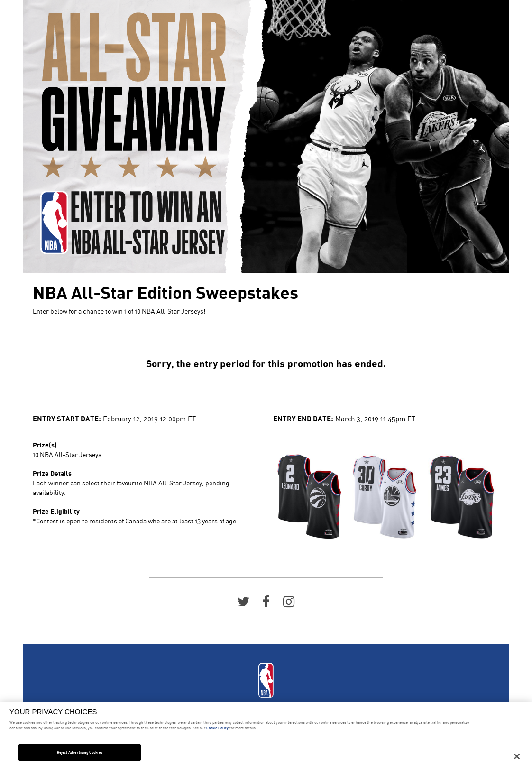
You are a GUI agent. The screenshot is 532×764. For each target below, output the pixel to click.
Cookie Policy (217, 728)
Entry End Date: (303, 418)
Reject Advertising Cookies (80, 752)
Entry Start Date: (67, 418)
